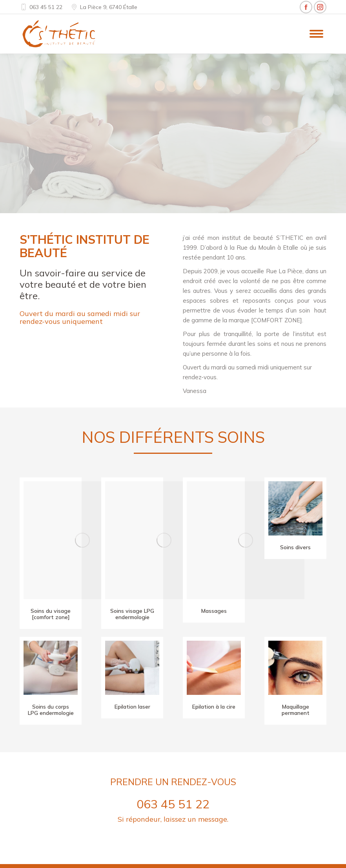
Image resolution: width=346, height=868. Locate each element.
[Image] (82, 540)
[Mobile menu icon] (316, 34)
